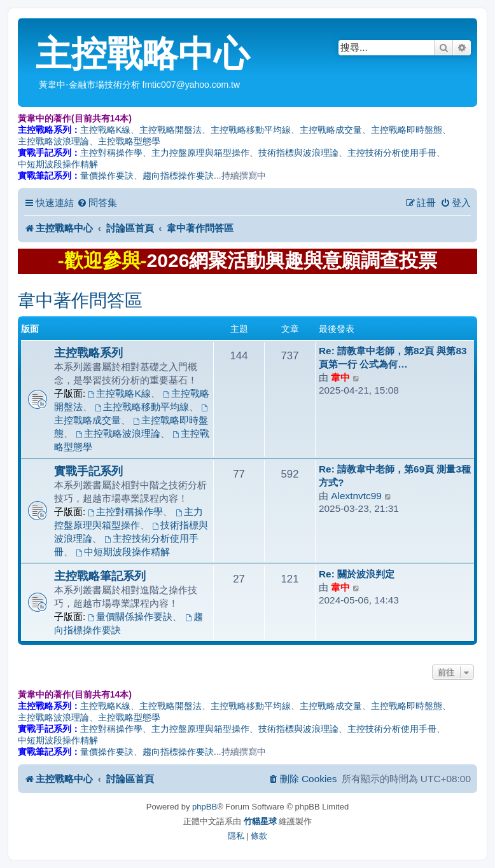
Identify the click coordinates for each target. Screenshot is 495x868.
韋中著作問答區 (80, 300)
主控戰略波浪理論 (53, 141)
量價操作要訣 (107, 176)
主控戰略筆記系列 (100, 576)
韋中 (340, 377)
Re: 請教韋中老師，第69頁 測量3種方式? (395, 476)
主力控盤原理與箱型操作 (200, 153)
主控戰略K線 (105, 130)
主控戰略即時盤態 (407, 130)
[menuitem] (97, 203)
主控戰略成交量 (331, 130)
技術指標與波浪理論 (298, 153)
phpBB (205, 807)
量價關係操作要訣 (131, 617)
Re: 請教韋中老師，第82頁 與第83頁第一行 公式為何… (393, 357)
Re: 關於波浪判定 (357, 574)
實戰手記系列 (88, 471)
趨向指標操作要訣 (178, 176)
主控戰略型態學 (129, 141)
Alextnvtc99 (356, 496)
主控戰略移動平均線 (251, 130)
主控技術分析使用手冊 (392, 153)
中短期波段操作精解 (58, 164)
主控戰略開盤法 (171, 130)
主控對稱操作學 (111, 153)
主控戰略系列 (88, 353)
